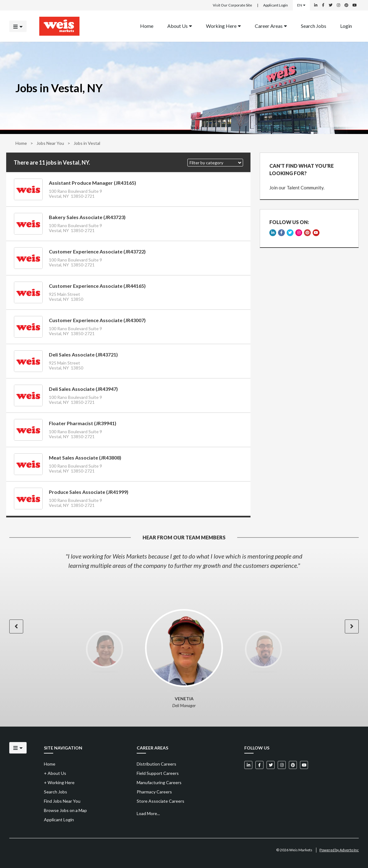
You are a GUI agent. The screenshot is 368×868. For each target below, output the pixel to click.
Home (21, 143)
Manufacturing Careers (159, 782)
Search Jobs (314, 26)
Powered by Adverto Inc (339, 850)
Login (346, 26)
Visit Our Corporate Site (232, 5)
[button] (215, 163)
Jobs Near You (50, 143)
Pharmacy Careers (154, 792)
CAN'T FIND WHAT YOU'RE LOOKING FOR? (302, 169)
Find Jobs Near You (62, 801)
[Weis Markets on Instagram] (338, 5)
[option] (184, 561)
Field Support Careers (158, 773)
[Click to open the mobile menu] (18, 26)
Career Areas (271, 26)
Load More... (148, 813)
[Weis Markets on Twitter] (331, 5)
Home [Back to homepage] (147, 26)
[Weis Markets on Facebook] (323, 5)
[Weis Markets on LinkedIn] (316, 5)
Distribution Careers (156, 764)
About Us (180, 26)
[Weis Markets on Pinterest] (346, 5)
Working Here (223, 26)
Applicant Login (276, 5)
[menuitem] (147, 26)
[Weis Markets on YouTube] (355, 5)
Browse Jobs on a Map (65, 810)
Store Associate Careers (160, 801)
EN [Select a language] (301, 5)
